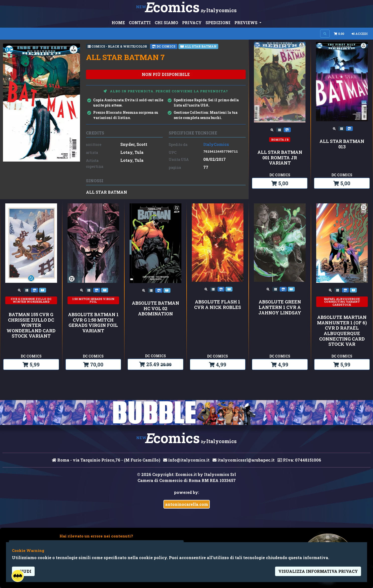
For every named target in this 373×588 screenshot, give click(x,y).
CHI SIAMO (166, 23)
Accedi (360, 34)
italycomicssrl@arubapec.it (244, 460)
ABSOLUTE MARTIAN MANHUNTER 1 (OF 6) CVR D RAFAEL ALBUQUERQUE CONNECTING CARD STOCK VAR (342, 331)
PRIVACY (192, 23)
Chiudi (23, 571)
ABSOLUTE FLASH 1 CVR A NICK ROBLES (218, 305)
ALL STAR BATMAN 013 (342, 144)
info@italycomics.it (186, 460)
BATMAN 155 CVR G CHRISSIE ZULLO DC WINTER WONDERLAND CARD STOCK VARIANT (31, 325)
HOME (118, 23)
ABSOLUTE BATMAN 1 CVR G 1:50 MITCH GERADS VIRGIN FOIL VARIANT (93, 323)
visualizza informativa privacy (318, 571)
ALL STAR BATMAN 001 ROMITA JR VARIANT (280, 158)
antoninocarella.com (187, 504)
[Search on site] (325, 34)
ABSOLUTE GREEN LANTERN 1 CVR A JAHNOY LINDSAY (280, 307)
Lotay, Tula (132, 152)
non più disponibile (166, 74)
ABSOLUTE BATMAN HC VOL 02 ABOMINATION (155, 309)
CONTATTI (140, 23)
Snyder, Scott (134, 144)
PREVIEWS (246, 23)
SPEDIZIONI (218, 23)
